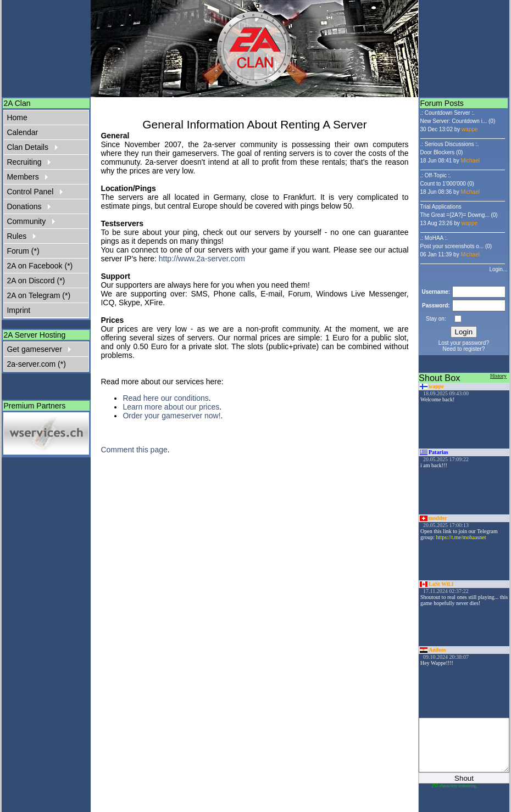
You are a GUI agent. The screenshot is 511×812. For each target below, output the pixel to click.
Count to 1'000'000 (443, 184)
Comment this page (134, 450)
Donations (29, 206)
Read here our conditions (165, 398)
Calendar (22, 132)
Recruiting (29, 162)
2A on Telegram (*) (38, 295)
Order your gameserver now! (171, 416)
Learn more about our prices (171, 407)
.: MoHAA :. (434, 238)
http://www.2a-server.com (202, 259)
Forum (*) (23, 251)
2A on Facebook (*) (40, 266)
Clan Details (32, 147)
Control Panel (35, 192)
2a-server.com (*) (36, 364)
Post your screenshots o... (452, 246)
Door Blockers (438, 152)
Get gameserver (39, 349)
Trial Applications (441, 207)
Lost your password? (464, 343)
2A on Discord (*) (36, 281)
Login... (498, 269)
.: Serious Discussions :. (450, 144)
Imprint (18, 310)
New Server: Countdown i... (454, 121)
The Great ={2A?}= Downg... (455, 215)
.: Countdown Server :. (448, 113)
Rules (21, 236)
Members (27, 177)
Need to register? (463, 349)
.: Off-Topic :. (436, 175)
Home (17, 117)
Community (30, 221)
